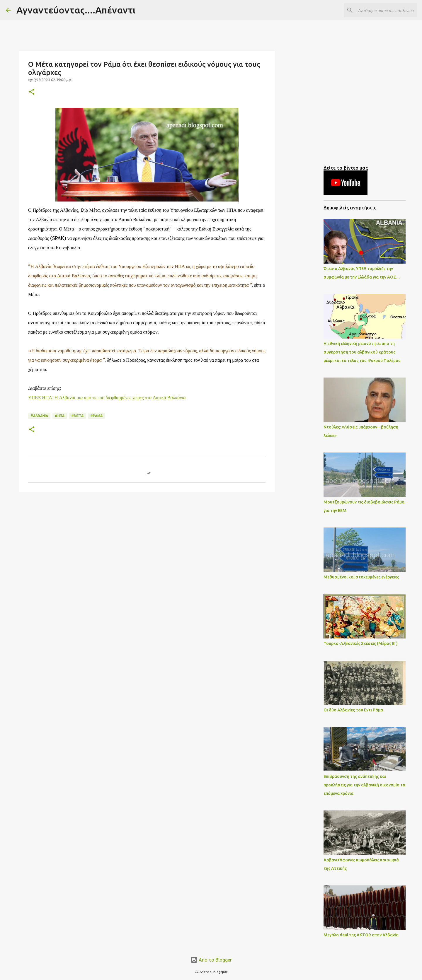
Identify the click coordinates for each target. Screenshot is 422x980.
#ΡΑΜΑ (96, 416)
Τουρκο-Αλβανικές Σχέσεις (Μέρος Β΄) (361, 643)
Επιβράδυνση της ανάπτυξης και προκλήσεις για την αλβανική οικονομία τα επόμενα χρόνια (364, 785)
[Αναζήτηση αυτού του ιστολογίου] (387, 10)
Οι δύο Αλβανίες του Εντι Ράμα (353, 710)
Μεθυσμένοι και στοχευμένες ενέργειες (361, 577)
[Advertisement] (147, 542)
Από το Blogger (211, 960)
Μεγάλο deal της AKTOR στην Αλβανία (361, 935)
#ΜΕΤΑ (77, 416)
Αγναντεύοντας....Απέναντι (76, 10)
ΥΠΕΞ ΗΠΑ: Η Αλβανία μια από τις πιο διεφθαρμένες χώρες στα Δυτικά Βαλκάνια (107, 397)
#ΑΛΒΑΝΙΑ (39, 416)
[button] (32, 92)
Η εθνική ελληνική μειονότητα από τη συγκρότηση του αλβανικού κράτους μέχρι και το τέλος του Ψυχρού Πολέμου (362, 352)
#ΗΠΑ (60, 416)
